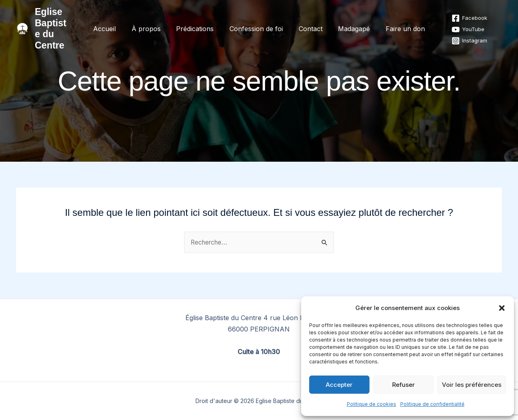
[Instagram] (460, 35)
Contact (308, 23)
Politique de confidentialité (432, 404)
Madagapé (349, 23)
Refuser (403, 385)
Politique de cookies (372, 404)
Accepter (339, 385)
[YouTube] (459, 24)
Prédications (198, 23)
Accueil (113, 23)
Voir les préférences (472, 385)
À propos (151, 23)
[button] (502, 308)
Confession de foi (256, 23)
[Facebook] (460, 13)
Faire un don (397, 23)
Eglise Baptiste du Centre (56, 23)
